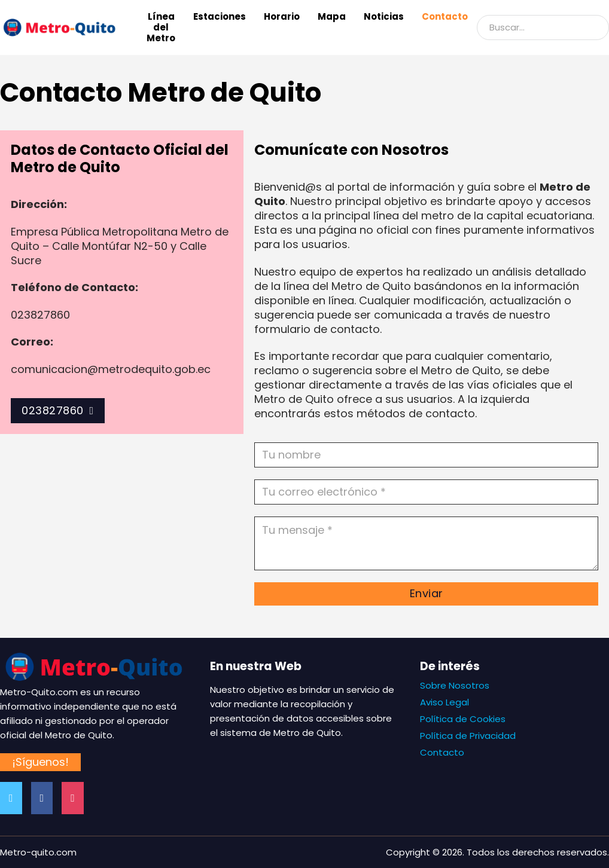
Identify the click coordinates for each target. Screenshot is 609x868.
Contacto (445, 17)
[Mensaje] (426, 543)
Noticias (384, 17)
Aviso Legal (444, 702)
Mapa (332, 17)
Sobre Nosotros (455, 685)
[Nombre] (426, 455)
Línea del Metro (161, 27)
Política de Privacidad (468, 736)
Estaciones (220, 17)
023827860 (58, 410)
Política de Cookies (463, 719)
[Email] (426, 492)
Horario (282, 17)
